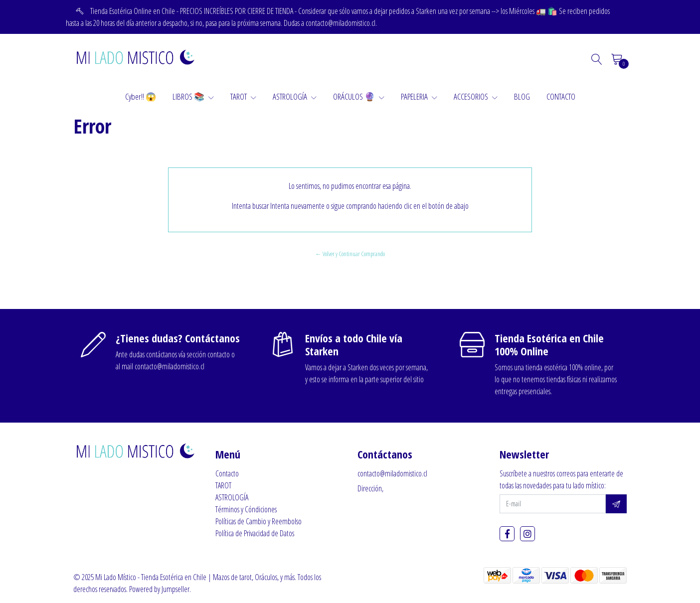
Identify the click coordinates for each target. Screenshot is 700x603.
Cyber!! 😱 (141, 96)
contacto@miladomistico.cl (392, 473)
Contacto (227, 473)
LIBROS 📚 (193, 96)
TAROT (243, 96)
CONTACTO (561, 96)
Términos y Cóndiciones (246, 509)
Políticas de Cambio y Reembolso (259, 521)
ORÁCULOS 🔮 (359, 96)
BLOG (522, 96)
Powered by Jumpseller (159, 589)
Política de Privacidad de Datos (255, 533)
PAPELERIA (419, 96)
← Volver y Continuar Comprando (350, 254)
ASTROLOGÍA (295, 96)
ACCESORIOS (476, 96)
